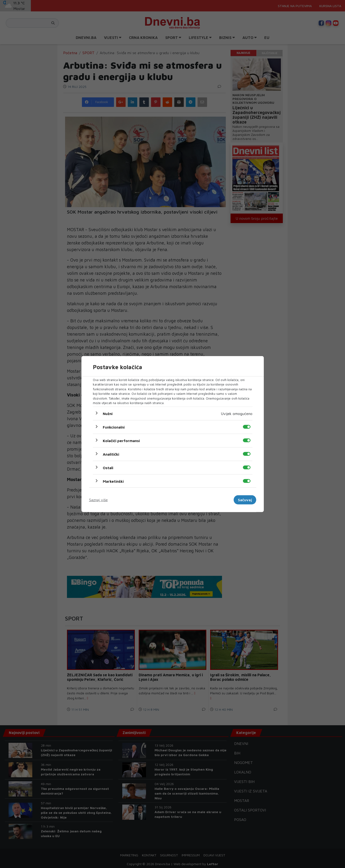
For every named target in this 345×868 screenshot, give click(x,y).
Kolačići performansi (121, 440)
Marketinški (113, 481)
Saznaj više (98, 500)
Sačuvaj (245, 500)
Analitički (111, 454)
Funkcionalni (114, 427)
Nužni (108, 413)
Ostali (108, 467)
